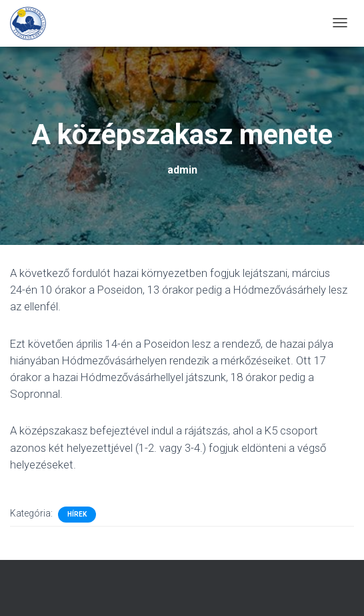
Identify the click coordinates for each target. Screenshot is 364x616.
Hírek (77, 514)
